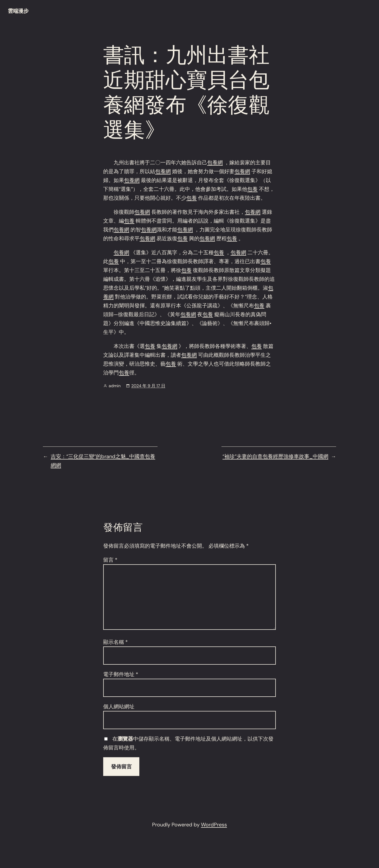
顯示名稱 (116, 642)
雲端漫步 (18, 11)
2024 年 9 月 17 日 (148, 386)
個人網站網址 (119, 707)
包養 (252, 189)
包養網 (215, 163)
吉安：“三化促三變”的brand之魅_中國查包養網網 (103, 461)
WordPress (214, 825)
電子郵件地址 (121, 674)
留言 (110, 560)
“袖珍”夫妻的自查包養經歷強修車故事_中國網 (275, 456)
